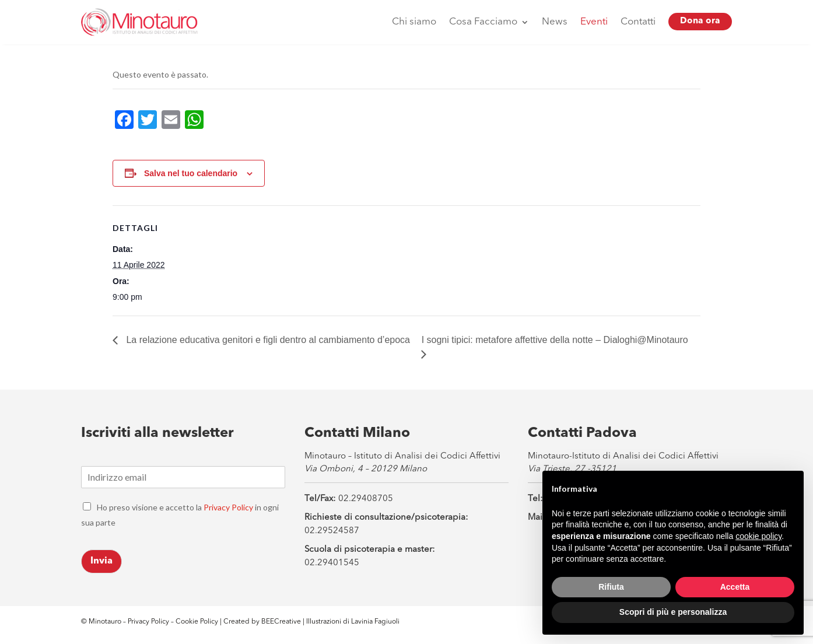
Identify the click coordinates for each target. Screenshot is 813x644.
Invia (101, 561)
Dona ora (700, 21)
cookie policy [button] (758, 536)
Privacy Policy (228, 507)
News (555, 22)
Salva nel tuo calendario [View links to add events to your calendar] (191, 173)
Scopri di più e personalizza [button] (673, 612)
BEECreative (280, 622)
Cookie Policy (198, 622)
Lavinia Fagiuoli (375, 622)
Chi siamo (414, 22)
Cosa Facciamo (483, 22)
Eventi (594, 22)
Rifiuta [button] (611, 587)
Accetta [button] (735, 587)
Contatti (638, 22)
